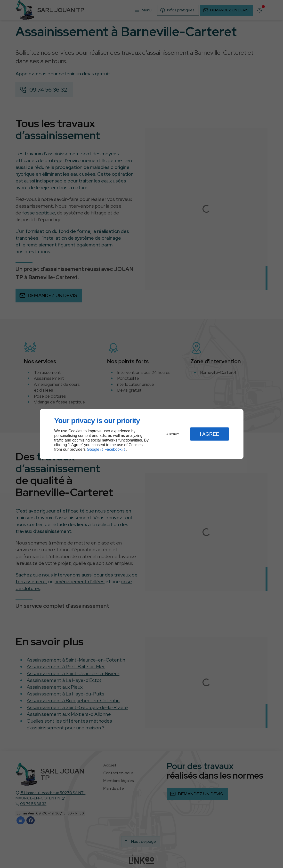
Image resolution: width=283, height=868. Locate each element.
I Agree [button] (210, 434)
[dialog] (142, 434)
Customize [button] (173, 434)
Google (93, 449)
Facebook (113, 449)
